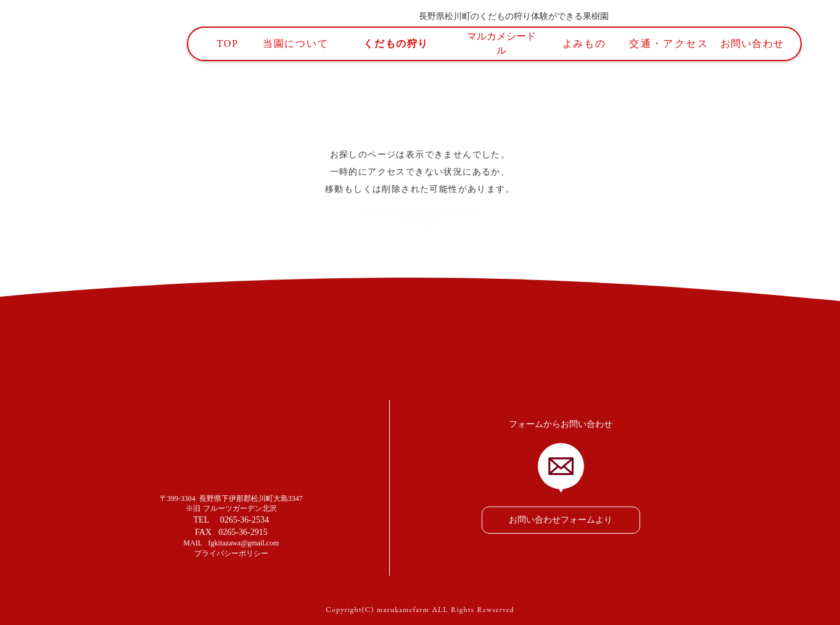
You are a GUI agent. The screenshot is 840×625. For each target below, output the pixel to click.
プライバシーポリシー (231, 553)
